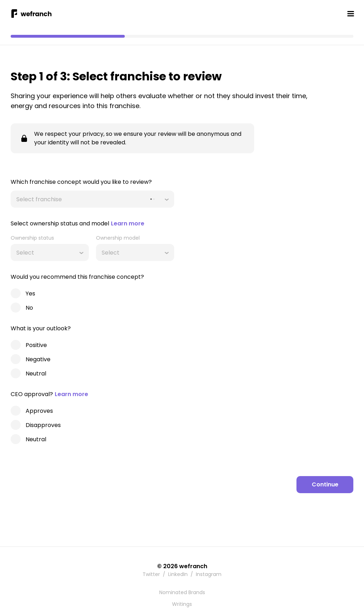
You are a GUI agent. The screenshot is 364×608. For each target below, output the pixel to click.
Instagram (209, 574)
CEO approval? (49, 394)
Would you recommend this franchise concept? (77, 277)
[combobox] (17, 199)
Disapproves (43, 425)
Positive (36, 345)
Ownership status (32, 238)
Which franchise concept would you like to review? (81, 182)
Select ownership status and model (77, 223)
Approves (39, 411)
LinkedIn (178, 574)
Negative (38, 359)
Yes (30, 294)
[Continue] (325, 485)
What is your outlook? (41, 328)
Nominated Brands (182, 592)
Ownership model (118, 238)
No (29, 308)
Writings (182, 604)
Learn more (128, 223)
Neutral (36, 374)
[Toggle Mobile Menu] (350, 14)
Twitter (151, 574)
